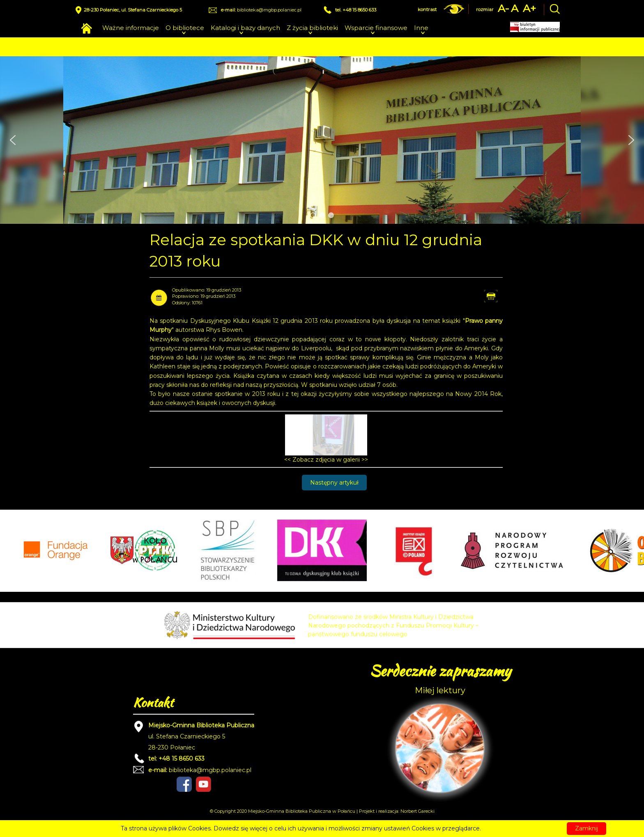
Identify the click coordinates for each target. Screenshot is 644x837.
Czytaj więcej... (503, 828)
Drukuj (499, 296)
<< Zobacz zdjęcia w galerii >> (326, 460)
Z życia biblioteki (312, 28)
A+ (529, 8)
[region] (322, 140)
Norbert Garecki (417, 811)
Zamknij (586, 828)
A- (504, 8)
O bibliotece (185, 28)
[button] (13, 140)
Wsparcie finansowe (376, 28)
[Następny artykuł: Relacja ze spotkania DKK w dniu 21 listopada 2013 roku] (334, 483)
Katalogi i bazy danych (245, 28)
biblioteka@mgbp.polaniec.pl (269, 10)
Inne (421, 28)
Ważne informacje (131, 28)
